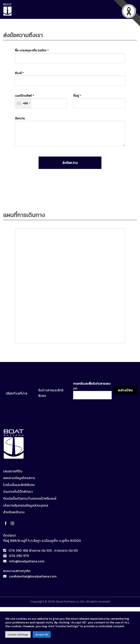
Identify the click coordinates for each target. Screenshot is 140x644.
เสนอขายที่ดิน (13, 471)
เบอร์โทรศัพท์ (41, 101)
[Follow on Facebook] (6, 524)
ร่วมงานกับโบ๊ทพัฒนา (18, 491)
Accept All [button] (42, 634)
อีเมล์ (70, 78)
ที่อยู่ (99, 101)
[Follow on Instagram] (13, 524)
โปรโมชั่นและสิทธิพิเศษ (19, 485)
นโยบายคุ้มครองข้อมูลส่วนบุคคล (26, 505)
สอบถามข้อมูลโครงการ (19, 478)
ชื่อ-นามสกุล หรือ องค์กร (70, 56)
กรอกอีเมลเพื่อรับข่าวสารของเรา (92, 390)
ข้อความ (70, 133)
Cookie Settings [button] (18, 634)
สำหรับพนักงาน (14, 512)
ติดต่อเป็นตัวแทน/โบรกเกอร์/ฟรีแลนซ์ (30, 498)
